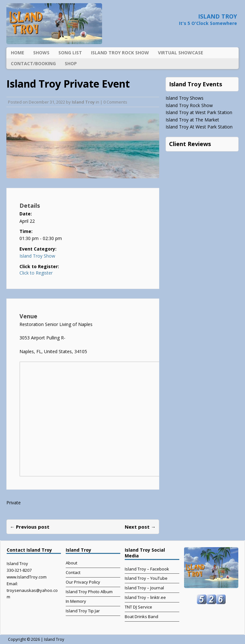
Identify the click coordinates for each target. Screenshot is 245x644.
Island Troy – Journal (144, 588)
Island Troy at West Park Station (199, 112)
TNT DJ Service (138, 607)
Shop (71, 63)
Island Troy (83, 102)
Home (18, 53)
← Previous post (30, 527)
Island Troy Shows (185, 98)
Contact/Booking (33, 63)
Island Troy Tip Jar (83, 611)
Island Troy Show (37, 256)
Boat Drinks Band (141, 617)
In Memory (76, 601)
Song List (70, 53)
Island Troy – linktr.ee (145, 597)
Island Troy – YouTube (146, 578)
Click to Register (36, 273)
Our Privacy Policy (83, 582)
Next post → (140, 527)
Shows (41, 53)
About (71, 563)
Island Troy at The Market (192, 120)
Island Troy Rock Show (120, 53)
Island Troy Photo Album (89, 592)
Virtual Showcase (181, 53)
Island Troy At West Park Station (199, 127)
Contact (73, 572)
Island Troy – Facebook (147, 569)
